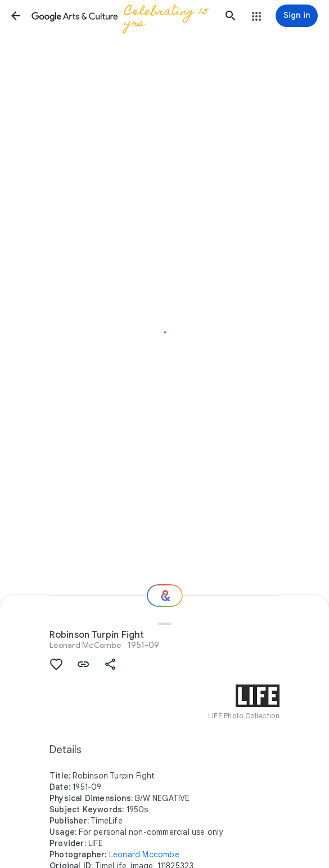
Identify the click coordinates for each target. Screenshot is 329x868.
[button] (16, 16)
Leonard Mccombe (144, 854)
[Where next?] (165, 596)
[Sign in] (297, 16)
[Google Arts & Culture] (123, 16)
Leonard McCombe (85, 645)
